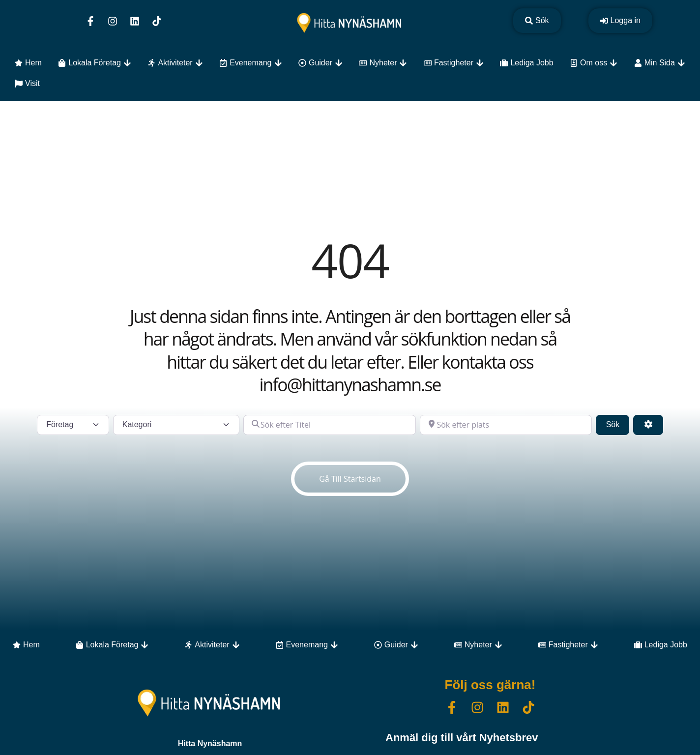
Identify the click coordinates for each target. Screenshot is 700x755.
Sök (618, 423)
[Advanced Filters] (648, 425)
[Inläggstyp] (73, 425)
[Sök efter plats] (506, 425)
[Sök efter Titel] (330, 425)
